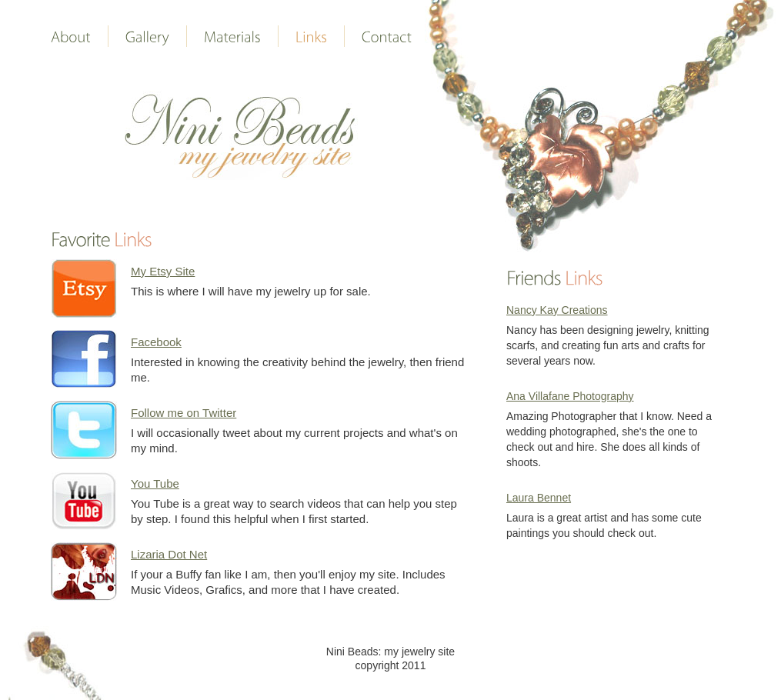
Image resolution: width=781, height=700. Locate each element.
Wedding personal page (241, 135)
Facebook (156, 342)
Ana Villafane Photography (570, 396)
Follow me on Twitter (184, 413)
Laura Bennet (539, 498)
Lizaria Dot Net (169, 554)
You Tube (155, 483)
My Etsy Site (163, 271)
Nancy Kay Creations (557, 310)
